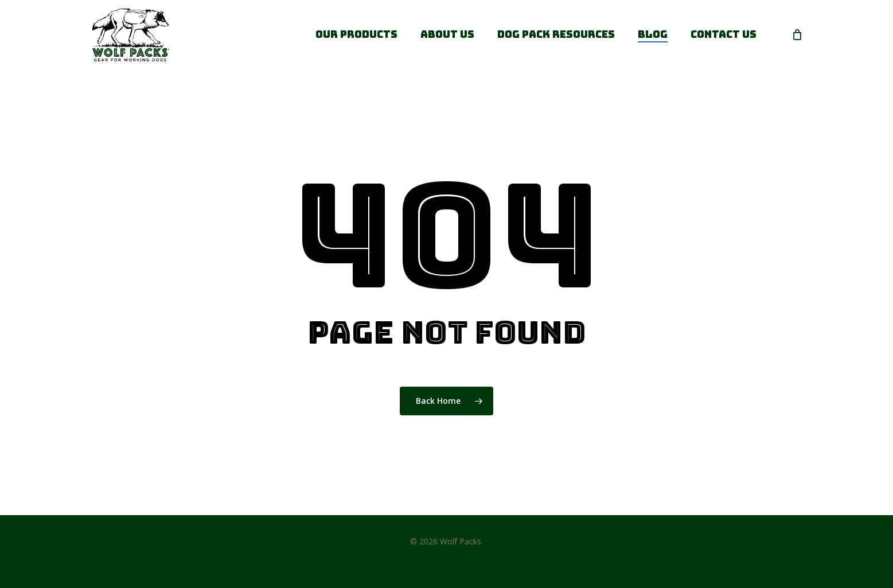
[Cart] (797, 34)
